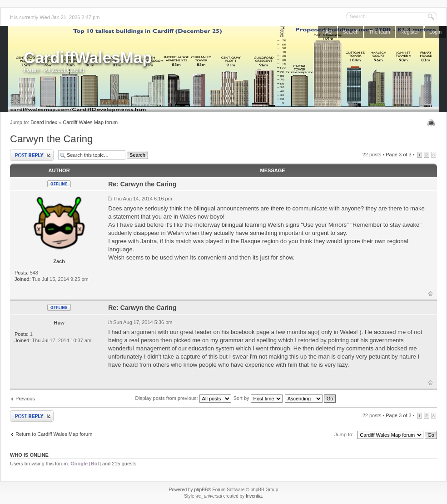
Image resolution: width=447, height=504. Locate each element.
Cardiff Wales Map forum (90, 122)
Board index (44, 122)
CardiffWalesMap (88, 57)
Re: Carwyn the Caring (142, 184)
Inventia (254, 496)
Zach (59, 261)
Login (435, 32)
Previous (25, 399)
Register (410, 32)
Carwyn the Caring (51, 139)
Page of (398, 155)
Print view (432, 123)
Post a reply (32, 155)
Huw (59, 323)
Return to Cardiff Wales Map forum (54, 434)
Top (430, 294)
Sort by (258, 398)
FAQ (328, 32)
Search (350, 32)
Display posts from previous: (183, 398)
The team (379, 32)
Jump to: (344, 434)
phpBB (201, 490)
